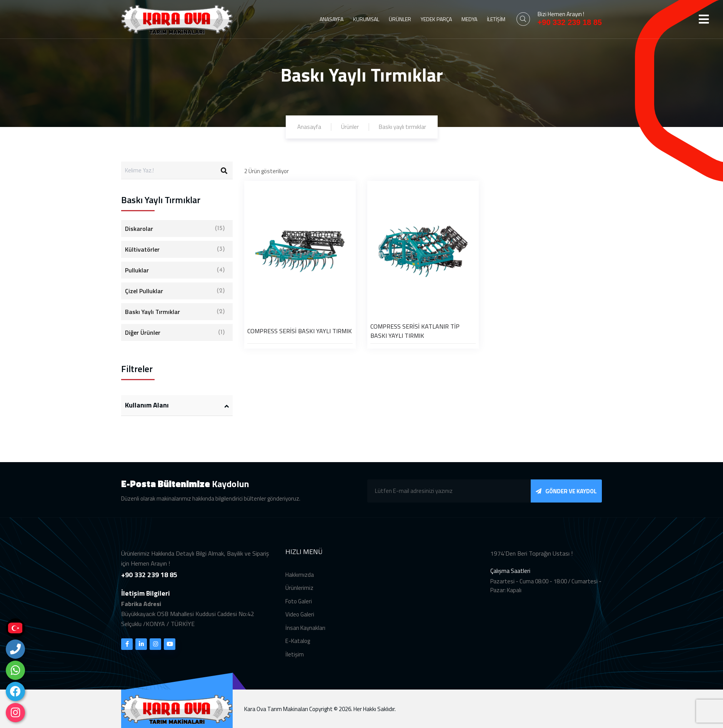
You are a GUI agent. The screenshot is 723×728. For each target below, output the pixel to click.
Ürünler (350, 127)
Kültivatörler (175, 249)
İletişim (295, 662)
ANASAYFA (332, 19)
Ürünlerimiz (299, 595)
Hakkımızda (300, 582)
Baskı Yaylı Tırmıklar (175, 312)
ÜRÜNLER (400, 19)
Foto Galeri (299, 609)
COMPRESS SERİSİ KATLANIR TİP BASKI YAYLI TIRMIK (415, 331)
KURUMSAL (366, 19)
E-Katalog (298, 648)
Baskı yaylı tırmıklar (402, 127)
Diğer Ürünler (175, 332)
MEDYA (469, 19)
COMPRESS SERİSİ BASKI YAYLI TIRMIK (300, 331)
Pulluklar (175, 270)
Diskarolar (175, 229)
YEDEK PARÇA (436, 19)
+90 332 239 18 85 (570, 22)
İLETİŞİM (496, 19)
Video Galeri (300, 622)
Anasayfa (309, 127)
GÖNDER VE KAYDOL (566, 498)
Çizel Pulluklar (175, 291)
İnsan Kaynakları (305, 635)
